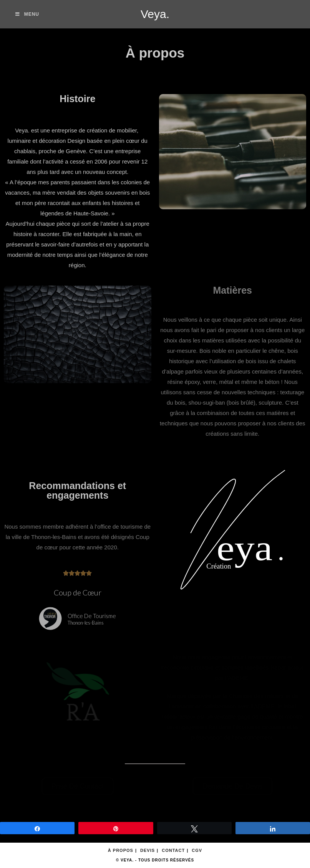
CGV (197, 850)
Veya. (155, 14)
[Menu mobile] (27, 14)
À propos (121, 850)
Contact (173, 850)
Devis (148, 850)
